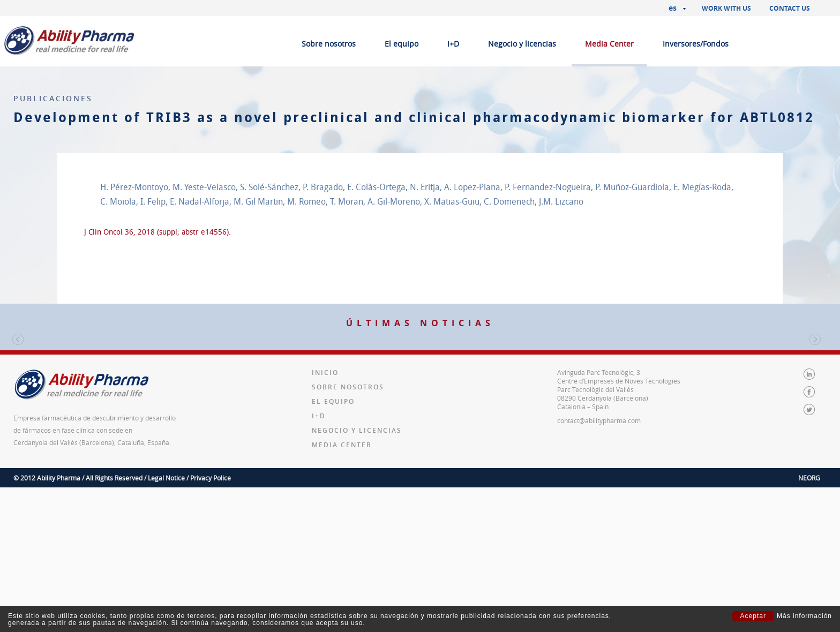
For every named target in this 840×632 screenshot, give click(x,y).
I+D (453, 44)
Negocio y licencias (522, 44)
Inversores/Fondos (696, 44)
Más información (804, 616)
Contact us (790, 8)
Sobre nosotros (329, 44)
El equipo (402, 44)
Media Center (609, 44)
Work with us (726, 8)
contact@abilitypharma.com (599, 552)
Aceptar (753, 616)
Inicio (325, 504)
